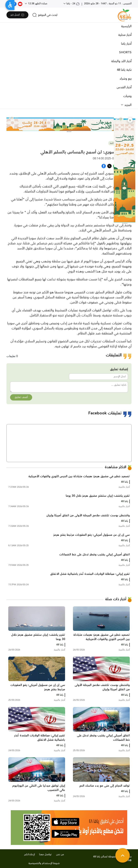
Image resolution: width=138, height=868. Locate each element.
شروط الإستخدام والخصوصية (44, 863)
